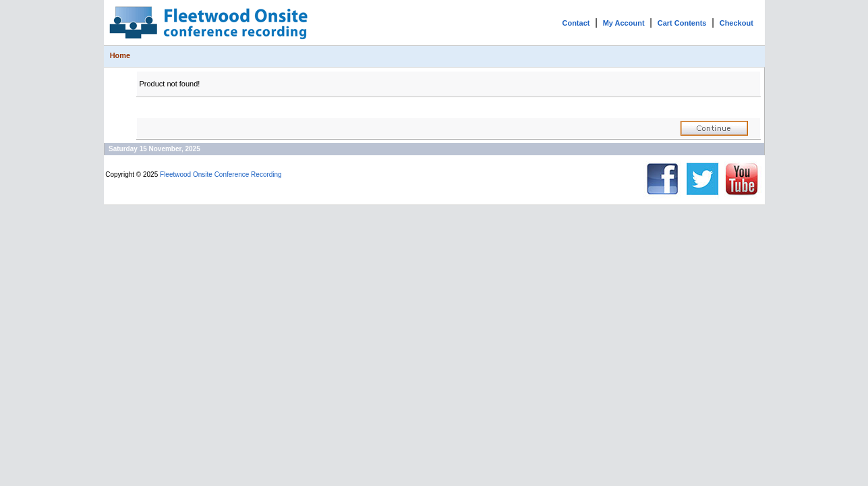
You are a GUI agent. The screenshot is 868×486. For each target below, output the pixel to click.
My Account (624, 23)
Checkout (736, 23)
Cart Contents (682, 23)
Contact (576, 23)
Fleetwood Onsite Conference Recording (221, 174)
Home (120, 55)
